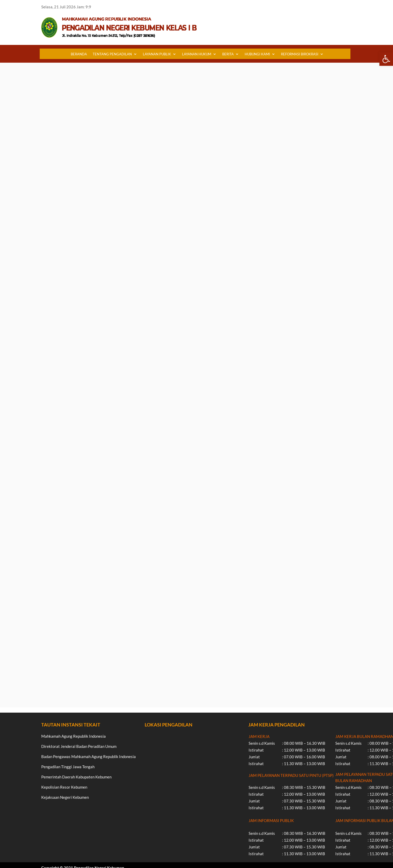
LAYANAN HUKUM (197, 54)
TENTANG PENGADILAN (112, 54)
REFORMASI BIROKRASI (300, 54)
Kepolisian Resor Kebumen (64, 787)
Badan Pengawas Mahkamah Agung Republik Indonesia (89, 756)
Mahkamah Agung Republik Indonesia (74, 736)
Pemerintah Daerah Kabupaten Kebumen (76, 777)
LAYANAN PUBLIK (157, 54)
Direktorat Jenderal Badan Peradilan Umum (79, 746)
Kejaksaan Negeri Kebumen (65, 797)
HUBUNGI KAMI (257, 54)
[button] (386, 59)
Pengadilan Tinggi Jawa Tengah (68, 767)
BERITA (228, 54)
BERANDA (79, 54)
